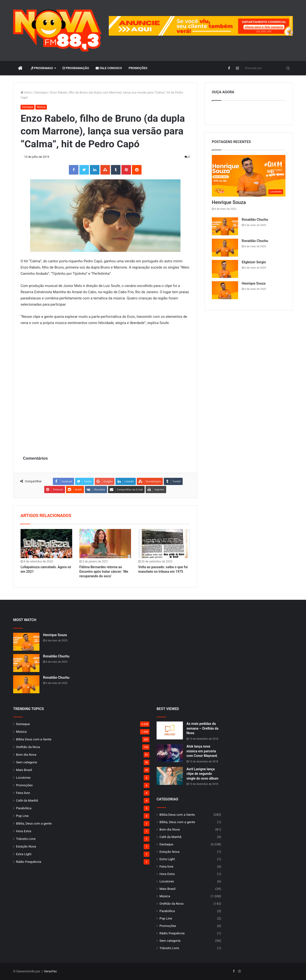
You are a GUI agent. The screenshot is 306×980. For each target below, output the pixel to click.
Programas (42, 68)
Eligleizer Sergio (254, 262)
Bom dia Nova (26, 754)
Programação (76, 68)
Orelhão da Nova (28, 747)
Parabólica (24, 808)
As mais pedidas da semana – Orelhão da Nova (202, 728)
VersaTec (50, 971)
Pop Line (22, 816)
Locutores (23, 777)
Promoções (138, 68)
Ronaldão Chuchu (255, 220)
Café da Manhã (27, 800)
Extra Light (24, 854)
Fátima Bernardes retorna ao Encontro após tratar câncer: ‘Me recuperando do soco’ (104, 572)
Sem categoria (27, 762)
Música (41, 107)
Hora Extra (24, 831)
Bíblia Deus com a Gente (34, 739)
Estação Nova (26, 846)
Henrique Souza (229, 202)
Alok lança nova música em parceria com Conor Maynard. (202, 751)
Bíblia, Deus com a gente (34, 823)
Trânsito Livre (26, 839)
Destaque (41, 92)
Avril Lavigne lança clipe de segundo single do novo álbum (202, 774)
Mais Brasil (24, 770)
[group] (201, 26)
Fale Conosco (109, 68)
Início (26, 92)
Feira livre (23, 793)
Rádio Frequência (29, 862)
